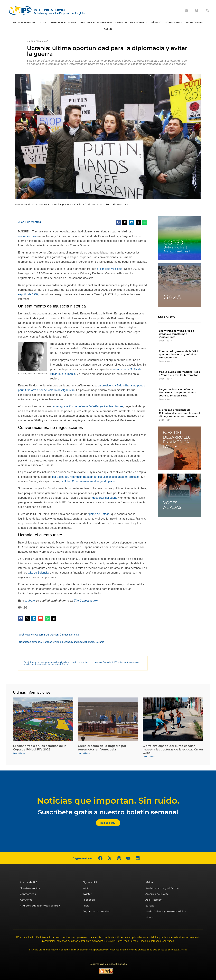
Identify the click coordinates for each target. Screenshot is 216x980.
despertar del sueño (105, 498)
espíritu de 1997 (28, 294)
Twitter (87, 894)
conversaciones (28, 236)
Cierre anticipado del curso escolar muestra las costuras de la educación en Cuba (173, 749)
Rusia (91, 642)
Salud (108, 29)
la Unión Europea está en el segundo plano (88, 481)
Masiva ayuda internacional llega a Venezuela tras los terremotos (180, 373)
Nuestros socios (30, 888)
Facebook (89, 900)
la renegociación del (88, 406)
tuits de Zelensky (38, 573)
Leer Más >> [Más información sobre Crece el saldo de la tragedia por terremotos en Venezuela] (84, 753)
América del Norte (157, 894)
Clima (43, 22)
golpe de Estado (99, 514)
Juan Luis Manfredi (30, 222)
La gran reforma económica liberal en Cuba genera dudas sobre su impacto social (177, 392)
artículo (30, 601)
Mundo (75, 642)
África (149, 882)
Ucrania (100, 642)
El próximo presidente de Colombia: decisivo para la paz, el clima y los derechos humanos (179, 413)
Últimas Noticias (24, 22)
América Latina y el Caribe (162, 888)
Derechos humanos (63, 22)
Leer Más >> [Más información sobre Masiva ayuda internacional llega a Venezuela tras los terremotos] (165, 379)
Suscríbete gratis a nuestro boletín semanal (108, 812)
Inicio (86, 888)
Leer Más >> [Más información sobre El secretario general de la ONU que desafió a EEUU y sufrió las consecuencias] (165, 361)
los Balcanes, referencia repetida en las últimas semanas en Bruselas (96, 477)
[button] (208, 11)
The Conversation (86, 601)
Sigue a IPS (90, 882)
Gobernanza (174, 22)
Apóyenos (26, 900)
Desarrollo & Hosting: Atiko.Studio (108, 964)
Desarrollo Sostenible (96, 22)
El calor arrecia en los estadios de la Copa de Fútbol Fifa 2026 (40, 748)
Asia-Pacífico (154, 900)
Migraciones (194, 22)
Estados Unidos (52, 642)
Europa (66, 642)
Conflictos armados (30, 642)
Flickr (86, 906)
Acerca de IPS (29, 882)
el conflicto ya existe (110, 269)
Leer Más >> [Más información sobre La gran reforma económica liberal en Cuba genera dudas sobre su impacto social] (165, 399)
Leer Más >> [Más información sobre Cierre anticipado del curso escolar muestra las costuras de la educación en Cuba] (149, 757)
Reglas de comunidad (96, 911)
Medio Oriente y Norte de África (166, 911)
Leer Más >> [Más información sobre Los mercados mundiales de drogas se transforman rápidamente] (165, 341)
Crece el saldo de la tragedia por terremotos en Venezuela (102, 748)
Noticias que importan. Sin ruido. (108, 801)
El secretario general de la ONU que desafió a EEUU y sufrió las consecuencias (178, 354)
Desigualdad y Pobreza (131, 22)
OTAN (84, 642)
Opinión (54, 635)
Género (156, 22)
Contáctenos (28, 894)
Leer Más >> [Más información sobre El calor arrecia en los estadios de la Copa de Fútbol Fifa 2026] (19, 753)
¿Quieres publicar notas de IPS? (40, 906)
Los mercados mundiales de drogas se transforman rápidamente (176, 334)
